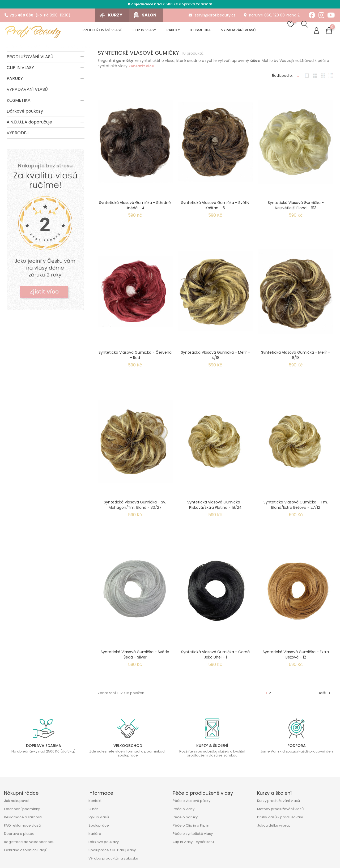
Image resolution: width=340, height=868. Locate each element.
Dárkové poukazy (25, 114)
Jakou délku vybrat (273, 825)
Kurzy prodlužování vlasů (279, 801)
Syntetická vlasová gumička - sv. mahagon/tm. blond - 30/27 (135, 508)
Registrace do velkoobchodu (29, 842)
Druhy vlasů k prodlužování (280, 817)
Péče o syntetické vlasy (193, 834)
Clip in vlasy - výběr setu (193, 842)
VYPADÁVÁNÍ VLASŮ (27, 92)
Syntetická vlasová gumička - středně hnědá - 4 (135, 208)
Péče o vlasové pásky (192, 801)
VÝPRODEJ (18, 136)
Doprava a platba (19, 834)
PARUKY (15, 81)
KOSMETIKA (19, 103)
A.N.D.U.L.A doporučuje (29, 125)
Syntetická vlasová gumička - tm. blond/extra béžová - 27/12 (296, 508)
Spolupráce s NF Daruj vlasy (112, 850)
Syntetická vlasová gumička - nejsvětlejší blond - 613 (296, 208)
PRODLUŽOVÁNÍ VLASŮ (30, 60)
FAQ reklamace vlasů (22, 825)
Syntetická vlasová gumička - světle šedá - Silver (135, 657)
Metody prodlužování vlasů (280, 809)
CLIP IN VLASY (20, 70)
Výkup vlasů (99, 817)
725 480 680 (19, 15)
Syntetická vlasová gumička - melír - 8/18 (296, 358)
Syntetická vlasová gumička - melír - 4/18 (215, 358)
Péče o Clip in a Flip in (191, 825)
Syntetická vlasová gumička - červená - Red (135, 358)
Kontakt (95, 801)
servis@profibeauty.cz (212, 15)
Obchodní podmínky (22, 809)
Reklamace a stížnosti (23, 817)
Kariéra (95, 834)
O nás (93, 809)
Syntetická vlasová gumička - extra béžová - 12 (296, 657)
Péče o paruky (185, 817)
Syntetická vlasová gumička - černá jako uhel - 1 (215, 657)
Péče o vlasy (184, 809)
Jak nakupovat (17, 801)
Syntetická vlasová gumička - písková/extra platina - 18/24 (215, 508)
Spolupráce (99, 825)
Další (325, 696)
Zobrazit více (141, 69)
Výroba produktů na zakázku (113, 858)
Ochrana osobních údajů (26, 850)
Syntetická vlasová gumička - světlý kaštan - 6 (215, 208)
